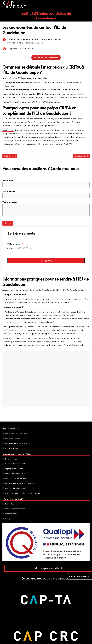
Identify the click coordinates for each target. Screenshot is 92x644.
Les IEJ (8, 519)
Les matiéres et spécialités (15, 509)
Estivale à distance (12, 448)
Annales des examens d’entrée (17, 474)
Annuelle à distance (13, 438)
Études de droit (11, 504)
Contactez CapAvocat (79, 576)
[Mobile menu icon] (86, 5)
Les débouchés (11, 514)
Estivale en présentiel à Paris (16, 443)
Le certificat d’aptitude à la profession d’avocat (23, 493)
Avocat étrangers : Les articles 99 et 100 (20, 483)
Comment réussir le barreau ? (16, 488)
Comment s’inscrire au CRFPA (16, 478)
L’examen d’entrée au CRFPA (16, 464)
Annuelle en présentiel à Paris (16, 433)
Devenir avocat (11, 459)
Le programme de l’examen (15, 469)
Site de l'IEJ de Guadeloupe (46, 58)
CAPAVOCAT (8, 130)
